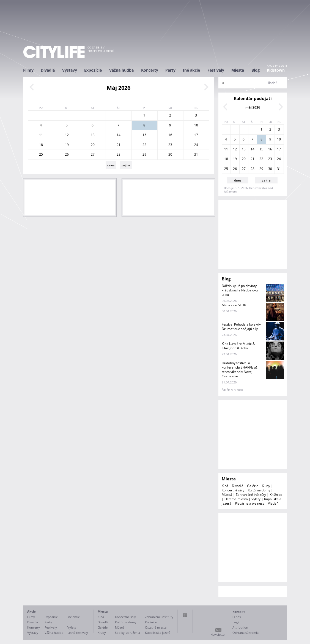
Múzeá (227, 495)
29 (144, 154)
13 (93, 135)
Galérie (253, 486)
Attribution (240, 627)
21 (119, 145)
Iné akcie (191, 70)
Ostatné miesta (236, 499)
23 (170, 145)
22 (144, 145)
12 (67, 135)
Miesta (238, 70)
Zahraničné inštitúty (251, 495)
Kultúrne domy (259, 490)
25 (41, 154)
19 (67, 145)
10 (196, 125)
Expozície (93, 70)
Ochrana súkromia (245, 633)
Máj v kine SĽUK (234, 305)
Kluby (266, 486)
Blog (256, 70)
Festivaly (216, 70)
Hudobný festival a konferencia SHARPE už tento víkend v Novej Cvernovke (240, 370)
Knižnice (276, 495)
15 (144, 135)
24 (196, 145)
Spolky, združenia (127, 633)
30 (170, 154)
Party (170, 70)
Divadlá (48, 70)
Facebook (185, 615)
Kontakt (239, 612)
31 (196, 154)
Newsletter (218, 634)
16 (170, 135)
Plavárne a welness (250, 503)
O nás (237, 617)
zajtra (126, 165)
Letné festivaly (78, 633)
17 (196, 135)
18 (41, 145)
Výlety (256, 499)
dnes (111, 165)
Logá (236, 622)
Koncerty (150, 70)
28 (119, 154)
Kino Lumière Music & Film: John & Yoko (238, 346)
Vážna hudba (121, 70)
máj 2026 (253, 107)
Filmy (28, 70)
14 (119, 135)
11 (41, 135)
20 (93, 145)
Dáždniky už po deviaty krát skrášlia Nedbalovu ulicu (240, 290)
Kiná (225, 486)
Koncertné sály (233, 490)
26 (67, 154)
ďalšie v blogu (232, 390)
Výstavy (70, 70)
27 (93, 154)
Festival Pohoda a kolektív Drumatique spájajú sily (241, 327)
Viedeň (273, 503)
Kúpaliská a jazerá (158, 633)
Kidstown (276, 70)
